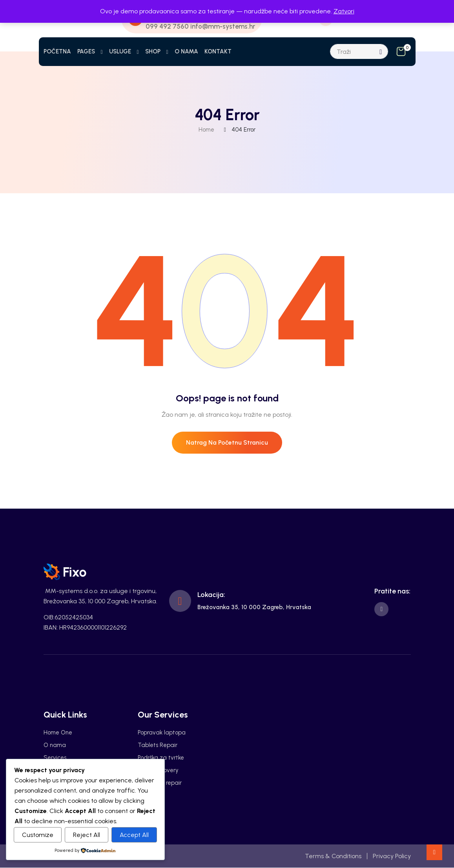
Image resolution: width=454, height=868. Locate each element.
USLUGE (120, 51)
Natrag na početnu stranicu (227, 443)
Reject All (87, 835)
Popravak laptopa (162, 733)
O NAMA (186, 51)
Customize (38, 835)
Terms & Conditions (333, 856)
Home (206, 130)
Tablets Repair (158, 745)
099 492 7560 (167, 26)
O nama (55, 745)
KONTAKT (218, 51)
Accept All (134, 835)
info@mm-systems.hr (223, 26)
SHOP (153, 51)
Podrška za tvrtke (161, 758)
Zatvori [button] (344, 11)
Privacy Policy (392, 856)
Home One (58, 733)
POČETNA (57, 51)
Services (55, 758)
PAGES (86, 51)
